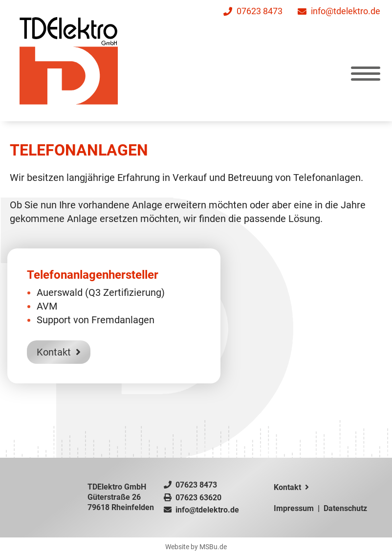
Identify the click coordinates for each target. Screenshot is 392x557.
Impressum (294, 508)
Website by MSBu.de (196, 547)
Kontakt (59, 355)
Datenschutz (345, 508)
